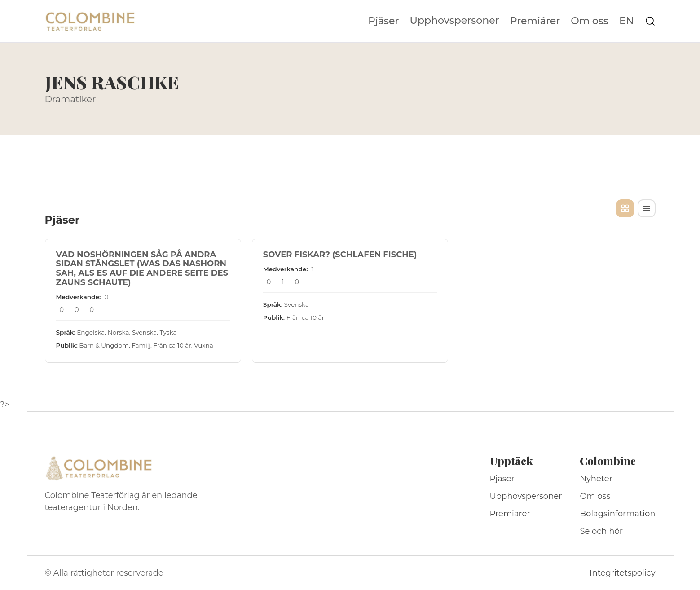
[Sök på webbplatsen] (650, 21)
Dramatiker (70, 99)
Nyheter (596, 479)
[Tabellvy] (647, 208)
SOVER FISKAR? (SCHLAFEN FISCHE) (340, 255)
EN (627, 21)
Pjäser (384, 21)
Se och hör (601, 531)
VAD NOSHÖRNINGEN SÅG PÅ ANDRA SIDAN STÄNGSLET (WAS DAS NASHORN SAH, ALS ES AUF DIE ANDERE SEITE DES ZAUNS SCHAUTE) (142, 269)
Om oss (590, 21)
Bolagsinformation (617, 514)
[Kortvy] (625, 208)
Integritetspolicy (622, 573)
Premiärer (535, 21)
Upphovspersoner (455, 20)
